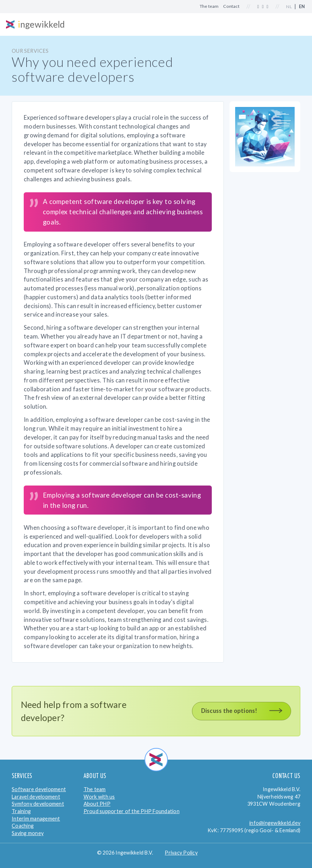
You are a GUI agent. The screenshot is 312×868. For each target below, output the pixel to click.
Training (21, 811)
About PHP (97, 804)
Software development (39, 789)
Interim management (36, 819)
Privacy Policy (181, 853)
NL (289, 7)
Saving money (28, 833)
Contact (231, 6)
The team (209, 6)
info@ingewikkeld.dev (275, 823)
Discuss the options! (229, 711)
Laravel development (36, 797)
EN (302, 7)
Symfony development (38, 804)
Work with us (99, 797)
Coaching (23, 826)
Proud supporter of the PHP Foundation (132, 811)
